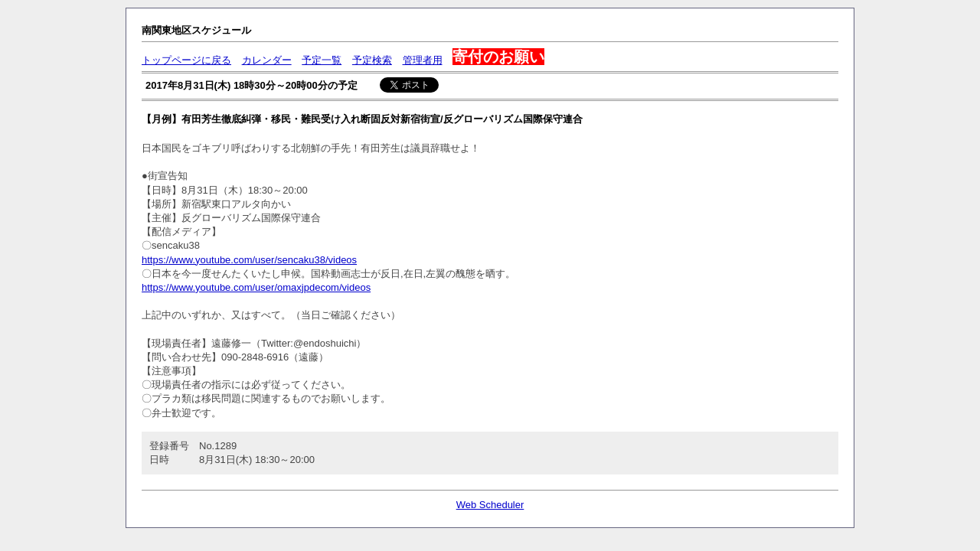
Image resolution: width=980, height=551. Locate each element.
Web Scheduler (490, 505)
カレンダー (267, 60)
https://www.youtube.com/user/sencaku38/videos (249, 260)
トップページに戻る (186, 60)
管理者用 (423, 60)
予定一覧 (322, 60)
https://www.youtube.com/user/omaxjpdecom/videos (256, 287)
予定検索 (372, 60)
